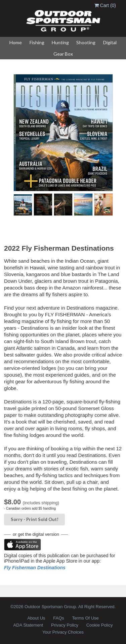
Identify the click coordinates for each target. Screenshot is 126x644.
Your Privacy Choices (63, 632)
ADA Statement (28, 625)
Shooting (86, 42)
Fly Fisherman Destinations (35, 568)
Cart (105, 5)
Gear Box (63, 54)
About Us (36, 618)
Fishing (37, 42)
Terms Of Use (85, 618)
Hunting (60, 42)
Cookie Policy (100, 625)
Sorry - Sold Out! (35, 519)
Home (16, 42)
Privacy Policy (65, 625)
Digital (110, 42)
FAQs (59, 618)
